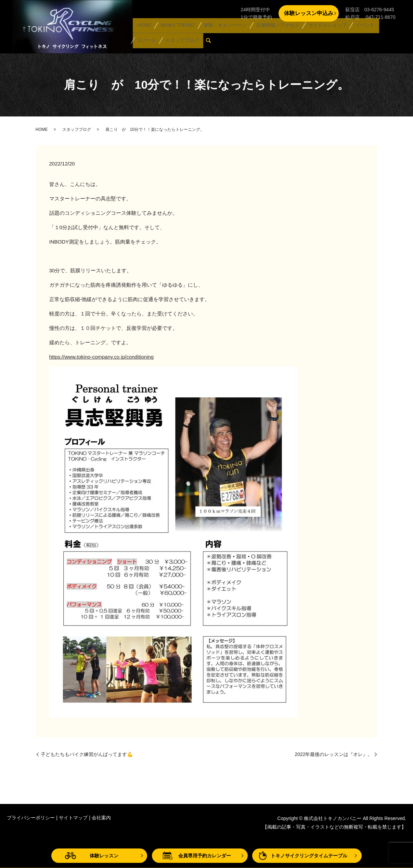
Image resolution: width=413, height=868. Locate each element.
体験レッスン (104, 856)
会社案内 (101, 818)
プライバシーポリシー (31, 818)
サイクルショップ (323, 32)
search (182, 43)
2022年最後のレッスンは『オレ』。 (333, 754)
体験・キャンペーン (222, 32)
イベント (360, 32)
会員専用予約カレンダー (205, 856)
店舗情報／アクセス (274, 32)
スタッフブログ (153, 42)
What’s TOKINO (176, 32)
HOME (144, 32)
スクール (386, 32)
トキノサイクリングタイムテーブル (309, 856)
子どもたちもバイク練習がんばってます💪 (87, 754)
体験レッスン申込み (309, 13)
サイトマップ (73, 818)
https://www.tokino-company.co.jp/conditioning (102, 357)
